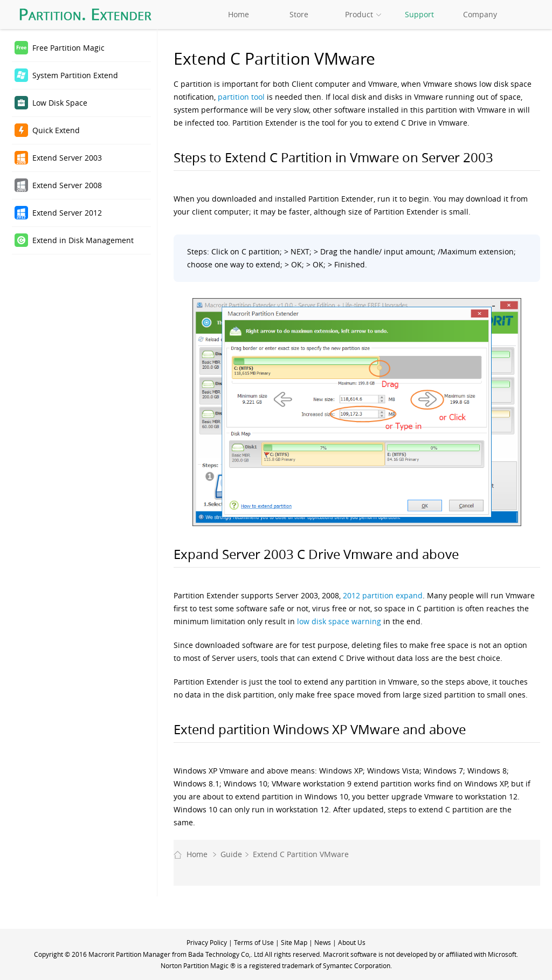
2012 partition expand (383, 595)
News (323, 942)
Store (299, 14)
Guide (231, 854)
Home (239, 14)
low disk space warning (339, 621)
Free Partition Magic (68, 48)
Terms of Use (254, 942)
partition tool (241, 97)
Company (480, 14)
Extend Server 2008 (67, 185)
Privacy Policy (207, 942)
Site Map (294, 942)
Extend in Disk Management (83, 240)
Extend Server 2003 (67, 158)
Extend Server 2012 (67, 213)
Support (419, 14)
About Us (352, 942)
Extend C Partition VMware (301, 854)
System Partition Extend (75, 75)
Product (359, 14)
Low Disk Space (60, 103)
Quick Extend (56, 130)
